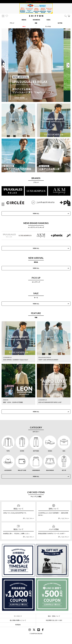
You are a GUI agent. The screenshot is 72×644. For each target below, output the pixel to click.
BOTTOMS (36, 451)
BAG (64, 451)
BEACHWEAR (50, 470)
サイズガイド (18, 616)
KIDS (48, 20)
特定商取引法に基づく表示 (54, 620)
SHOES (50, 451)
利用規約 (18, 625)
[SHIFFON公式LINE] (39, 630)
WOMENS (36, 20)
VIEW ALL (36, 268)
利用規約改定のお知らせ (36, 2)
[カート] (69, 16)
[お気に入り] (7, 16)
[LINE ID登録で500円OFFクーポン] (52, 594)
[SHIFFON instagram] (30, 630)
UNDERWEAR (36, 470)
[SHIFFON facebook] (43, 630)
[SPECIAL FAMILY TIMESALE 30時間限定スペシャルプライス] (18, 560)
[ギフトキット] (52, 560)
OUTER (22, 451)
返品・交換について (54, 616)
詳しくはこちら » (28, 518)
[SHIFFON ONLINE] (36, 16)
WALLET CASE (22, 470)
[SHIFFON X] (34, 630)
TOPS (8, 451)
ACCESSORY (8, 470)
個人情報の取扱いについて (18, 620)
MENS (24, 20)
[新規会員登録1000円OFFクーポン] (18, 594)
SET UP (64, 470)
